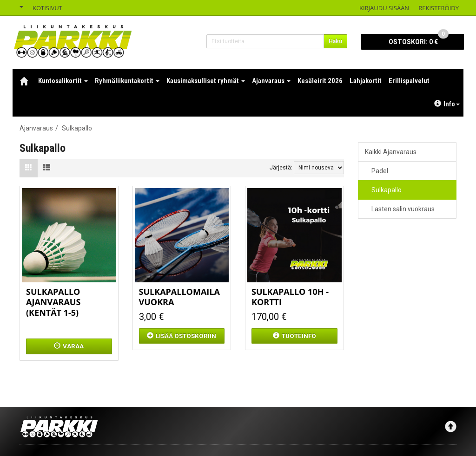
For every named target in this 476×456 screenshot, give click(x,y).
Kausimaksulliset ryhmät (206, 81)
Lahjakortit (366, 81)
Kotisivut (47, 8)
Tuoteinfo (294, 336)
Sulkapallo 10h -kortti (290, 297)
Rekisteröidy (439, 8)
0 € (419, 40)
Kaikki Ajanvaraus (391, 152)
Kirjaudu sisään (384, 8)
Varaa (69, 346)
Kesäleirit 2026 (320, 81)
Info (447, 104)
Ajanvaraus (271, 81)
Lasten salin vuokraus (403, 209)
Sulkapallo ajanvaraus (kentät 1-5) (53, 302)
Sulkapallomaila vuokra (179, 297)
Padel (380, 171)
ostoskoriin (182, 336)
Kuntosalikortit (63, 81)
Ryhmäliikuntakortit (127, 81)
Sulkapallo (387, 190)
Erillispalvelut (409, 81)
